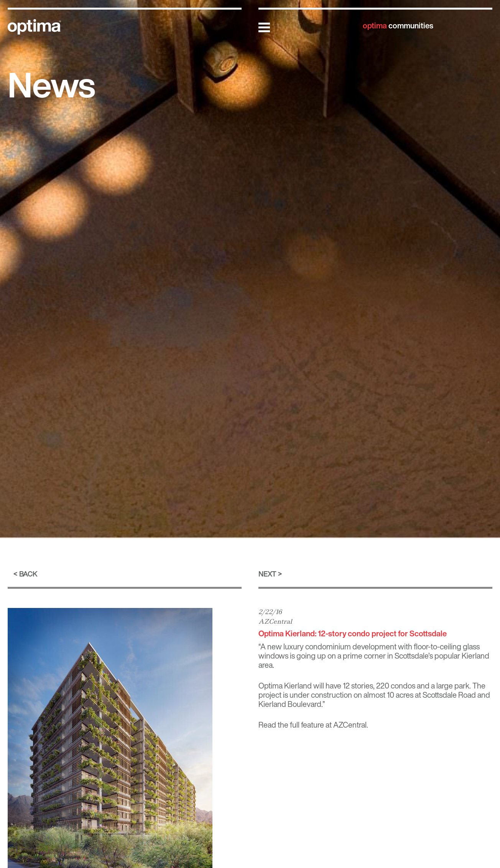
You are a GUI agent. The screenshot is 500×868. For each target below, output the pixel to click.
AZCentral (275, 621)
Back (28, 574)
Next (267, 574)
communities (398, 26)
